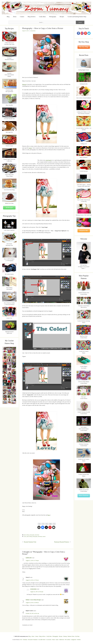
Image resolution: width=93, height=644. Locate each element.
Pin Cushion (68, 640)
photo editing (26, 535)
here (49, 515)
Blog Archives (32, 17)
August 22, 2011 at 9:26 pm (37, 592)
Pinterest (24, 84)
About (15, 17)
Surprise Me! (84, 231)
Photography (53, 17)
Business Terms (71, 636)
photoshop (37, 535)
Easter (57, 640)
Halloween (62, 640)
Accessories (49, 640)
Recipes (62, 17)
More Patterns (84, 496)
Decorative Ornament (33, 640)
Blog (8, 17)
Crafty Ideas (42, 17)
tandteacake (29, 558)
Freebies (79, 640)
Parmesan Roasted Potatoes (62, 542)
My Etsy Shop (84, 47)
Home (54, 640)
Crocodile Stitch (42, 640)
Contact (22, 17)
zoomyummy (33, 589)
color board (48, 160)
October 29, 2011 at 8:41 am (32, 613)
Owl (21, 640)
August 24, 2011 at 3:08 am (32, 603)
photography (32, 535)
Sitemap (65, 636)
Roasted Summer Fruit (30, 542)
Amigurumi (74, 640)
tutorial (44, 536)
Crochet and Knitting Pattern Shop (77, 17)
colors (25, 536)
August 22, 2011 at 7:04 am (32, 580)
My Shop (77, 636)
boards (30, 148)
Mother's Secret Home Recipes (33, 600)
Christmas (25, 640)
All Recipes (9, 208)
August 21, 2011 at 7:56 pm (32, 560)
